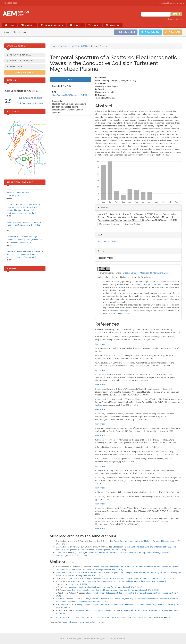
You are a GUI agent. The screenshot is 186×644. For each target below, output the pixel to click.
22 (98, 618)
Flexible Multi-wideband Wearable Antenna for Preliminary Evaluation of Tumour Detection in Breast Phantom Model (25, 254)
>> (171, 618)
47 (160, 618)
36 (133, 618)
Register (113, 25)
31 (120, 618)
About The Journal (19, 55)
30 (118, 618)
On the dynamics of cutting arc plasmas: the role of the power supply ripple (100, 578)
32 (123, 618)
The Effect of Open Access (119, 313)
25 (105, 618)
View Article (100, 344)
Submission (15, 67)
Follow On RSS (173, 32)
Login (94, 25)
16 (83, 618)
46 (157, 618)
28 (113, 618)
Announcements (52, 25)
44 (152, 618)
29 (115, 618)
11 (71, 618)
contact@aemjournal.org (171, 3)
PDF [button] (70, 80)
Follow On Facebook (126, 32)
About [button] (28, 25)
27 (110, 618)
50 (167, 618)
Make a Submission (25, 72)
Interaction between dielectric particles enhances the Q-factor (115, 593)
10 (68, 618)
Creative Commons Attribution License (151, 284)
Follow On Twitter (150, 32)
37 (135, 618)
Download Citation (133, 224)
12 (73, 618)
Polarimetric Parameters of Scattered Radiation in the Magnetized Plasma (127, 553)
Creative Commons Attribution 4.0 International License (147, 273)
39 (140, 618)
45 (155, 618)
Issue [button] (76, 25)
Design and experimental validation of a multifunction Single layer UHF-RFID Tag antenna (24, 225)
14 (78, 618)
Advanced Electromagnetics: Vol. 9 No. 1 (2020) (122, 587)
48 (162, 618)
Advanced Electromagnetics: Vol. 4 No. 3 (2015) (83, 575)
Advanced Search (174, 19)
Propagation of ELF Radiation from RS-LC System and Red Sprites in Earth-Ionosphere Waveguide (114, 581)
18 (88, 618)
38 (137, 618)
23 (100, 618)
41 (145, 618)
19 (91, 618)
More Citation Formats (110, 224)
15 (81, 618)
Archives (64, 46)
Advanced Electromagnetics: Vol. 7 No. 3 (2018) (106, 550)
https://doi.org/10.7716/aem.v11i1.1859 (70, 95)
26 (108, 618)
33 (125, 618)
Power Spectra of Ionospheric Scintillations (133, 541)
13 (76, 618)
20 (93, 618)
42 (147, 618)
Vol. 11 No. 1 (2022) (80, 46)
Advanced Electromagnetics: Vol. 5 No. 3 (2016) (88, 602)
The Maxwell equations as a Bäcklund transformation (95, 590)
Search (176, 14)
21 (95, 618)
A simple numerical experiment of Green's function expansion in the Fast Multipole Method (116, 604)
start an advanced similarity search (77, 622)
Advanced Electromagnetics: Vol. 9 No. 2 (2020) (103, 570)
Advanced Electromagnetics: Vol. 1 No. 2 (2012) (154, 578)
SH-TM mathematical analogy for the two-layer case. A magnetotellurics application (112, 610)
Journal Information (20, 61)
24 (103, 618)
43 (150, 618)
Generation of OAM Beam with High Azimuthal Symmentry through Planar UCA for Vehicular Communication (24, 240)
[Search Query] (156, 14)
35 (130, 618)
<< (51, 618)
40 (142, 618)
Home (10, 25)
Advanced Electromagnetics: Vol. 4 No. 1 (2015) (139, 590)
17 (86, 618)
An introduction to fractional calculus (85, 587)
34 (128, 618)
